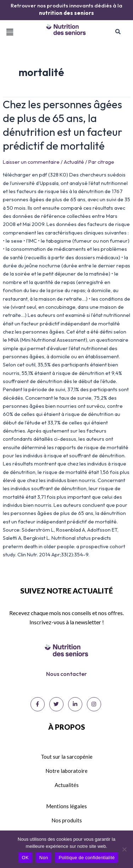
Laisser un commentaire (31, 162)
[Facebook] (38, 704)
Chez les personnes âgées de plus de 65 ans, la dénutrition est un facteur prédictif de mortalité (63, 125)
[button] (10, 32)
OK (25, 858)
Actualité (74, 162)
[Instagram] (94, 704)
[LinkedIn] (75, 704)
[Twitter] (56, 704)
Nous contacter (66, 674)
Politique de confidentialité (87, 858)
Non (44, 858)
